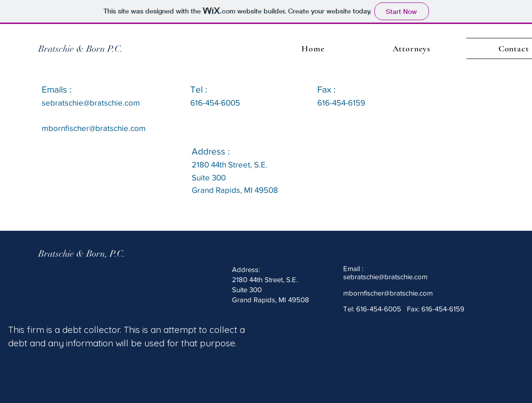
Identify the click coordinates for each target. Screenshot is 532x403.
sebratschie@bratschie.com (91, 102)
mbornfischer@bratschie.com (388, 293)
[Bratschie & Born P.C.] (81, 49)
